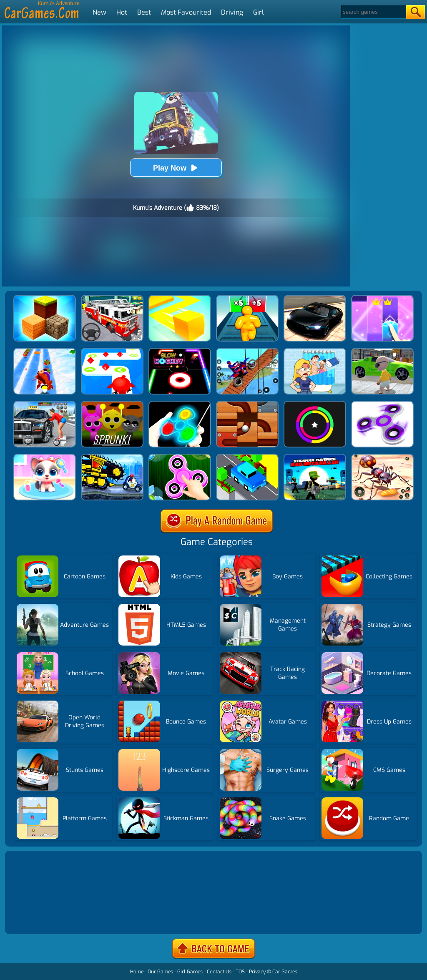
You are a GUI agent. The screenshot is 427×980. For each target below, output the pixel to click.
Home (137, 972)
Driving (232, 12)
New (99, 12)
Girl (259, 12)
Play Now (176, 168)
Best (144, 12)
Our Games (160, 972)
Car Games (285, 972)
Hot (122, 12)
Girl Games (190, 972)
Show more (35, 918)
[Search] (373, 12)
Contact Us (219, 972)
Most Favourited (186, 12)
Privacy (257, 972)
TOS (240, 972)
